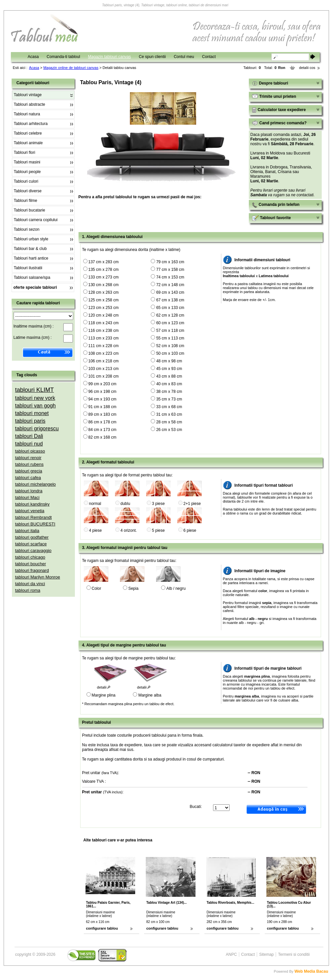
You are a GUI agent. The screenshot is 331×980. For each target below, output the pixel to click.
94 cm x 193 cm (103, 399)
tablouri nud (29, 444)
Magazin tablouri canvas (110, 57)
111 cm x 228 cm (104, 346)
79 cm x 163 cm (170, 262)
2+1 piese (192, 504)
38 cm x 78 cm (169, 392)
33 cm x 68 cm (169, 407)
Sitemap (266, 954)
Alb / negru (176, 588)
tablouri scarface (31, 544)
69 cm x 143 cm (170, 292)
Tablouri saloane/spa (32, 277)
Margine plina (104, 695)
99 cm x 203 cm (103, 384)
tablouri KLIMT (35, 390)
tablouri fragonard (32, 570)
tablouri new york (35, 398)
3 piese (159, 504)
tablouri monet (32, 413)
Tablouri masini (27, 162)
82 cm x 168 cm (103, 437)
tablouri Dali (29, 436)
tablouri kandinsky (32, 504)
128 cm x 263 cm (104, 292)
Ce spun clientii (152, 57)
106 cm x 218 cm (104, 361)
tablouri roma (28, 590)
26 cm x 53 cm (169, 430)
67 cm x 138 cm (170, 300)
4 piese (96, 530)
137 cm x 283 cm (104, 262)
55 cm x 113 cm (170, 338)
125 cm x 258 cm (104, 300)
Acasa (33, 57)
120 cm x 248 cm (104, 315)
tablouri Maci (28, 497)
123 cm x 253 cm (104, 308)
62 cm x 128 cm (170, 315)
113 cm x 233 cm (104, 338)
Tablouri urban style (31, 239)
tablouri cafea (28, 478)
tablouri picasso (30, 451)
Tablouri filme (26, 201)
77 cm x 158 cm (170, 270)
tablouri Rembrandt (34, 517)
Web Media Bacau (311, 971)
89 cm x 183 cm (103, 414)
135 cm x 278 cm (104, 270)
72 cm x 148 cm (170, 285)
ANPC (231, 954)
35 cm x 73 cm (169, 399)
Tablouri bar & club (30, 249)
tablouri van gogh (36, 406)
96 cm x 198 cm (103, 392)
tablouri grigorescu (37, 429)
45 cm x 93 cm (169, 369)
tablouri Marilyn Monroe (38, 577)
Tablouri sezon (27, 229)
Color (97, 588)
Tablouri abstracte (30, 104)
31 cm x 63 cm (169, 414)
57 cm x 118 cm (170, 331)
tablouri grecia (29, 471)
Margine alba (150, 695)
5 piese (159, 530)
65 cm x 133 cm (170, 308)
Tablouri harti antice (31, 258)
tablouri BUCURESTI (35, 524)
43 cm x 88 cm (169, 376)
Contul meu (184, 57)
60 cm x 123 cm (170, 323)
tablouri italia (27, 531)
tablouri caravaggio (33, 551)
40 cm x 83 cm (169, 384)
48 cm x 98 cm (169, 361)
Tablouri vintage (28, 95)
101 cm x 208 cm (104, 376)
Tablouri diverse (28, 191)
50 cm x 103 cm (170, 353)
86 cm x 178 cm (103, 422)
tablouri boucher (31, 564)
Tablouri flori (25, 153)
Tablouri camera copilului (36, 220)
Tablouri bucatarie (30, 210)
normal (95, 504)
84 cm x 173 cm (103, 430)
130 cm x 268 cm (104, 285)
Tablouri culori (26, 181)
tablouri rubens (29, 464)
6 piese (190, 530)
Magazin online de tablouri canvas (71, 68)
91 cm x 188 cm (103, 407)
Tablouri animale (28, 143)
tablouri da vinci (30, 584)
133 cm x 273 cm (104, 277)
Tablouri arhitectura (31, 124)
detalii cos (307, 68)
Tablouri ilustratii (28, 268)
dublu (125, 504)
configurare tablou (102, 928)
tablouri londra (29, 491)
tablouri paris (30, 421)
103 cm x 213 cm (104, 369)
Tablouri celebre (28, 133)
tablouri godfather (32, 537)
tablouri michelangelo (36, 484)
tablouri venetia (30, 511)
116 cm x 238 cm (104, 331)
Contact (209, 57)
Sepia (133, 588)
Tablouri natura (27, 114)
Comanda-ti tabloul (63, 57)
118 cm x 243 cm (104, 323)
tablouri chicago (30, 557)
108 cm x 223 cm (104, 353)
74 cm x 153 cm (170, 277)
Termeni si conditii (294, 954)
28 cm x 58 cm (169, 422)
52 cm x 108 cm (170, 346)
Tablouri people (27, 172)
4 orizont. (129, 530)
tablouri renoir (28, 458)
